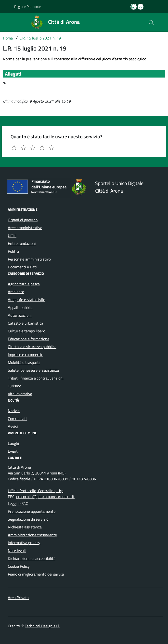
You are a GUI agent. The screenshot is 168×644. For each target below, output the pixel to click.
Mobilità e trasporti (24, 362)
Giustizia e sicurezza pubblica (32, 347)
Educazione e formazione (29, 339)
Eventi (13, 451)
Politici (13, 251)
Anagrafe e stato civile (26, 300)
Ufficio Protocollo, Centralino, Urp (36, 491)
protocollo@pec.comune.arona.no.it (45, 497)
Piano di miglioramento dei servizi (36, 574)
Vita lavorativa (20, 394)
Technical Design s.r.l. (42, 626)
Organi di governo (23, 220)
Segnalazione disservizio (28, 519)
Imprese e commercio (26, 355)
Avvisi (13, 426)
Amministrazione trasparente (32, 535)
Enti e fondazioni (22, 243)
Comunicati (17, 419)
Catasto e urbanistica (26, 323)
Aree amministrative (25, 228)
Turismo (14, 386)
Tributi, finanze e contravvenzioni (36, 378)
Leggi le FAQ (18, 503)
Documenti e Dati (22, 267)
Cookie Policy (19, 566)
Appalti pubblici (21, 307)
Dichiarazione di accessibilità (32, 558)
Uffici (12, 236)
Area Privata (18, 598)
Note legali (17, 551)
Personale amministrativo (29, 259)
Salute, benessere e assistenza (33, 370)
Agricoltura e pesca (24, 284)
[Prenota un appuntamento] (134, 7)
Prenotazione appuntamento (32, 511)
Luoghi (13, 443)
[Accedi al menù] (6, 22)
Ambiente (16, 292)
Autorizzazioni (20, 315)
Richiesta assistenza (25, 527)
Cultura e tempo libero (26, 331)
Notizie (14, 411)
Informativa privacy (24, 543)
